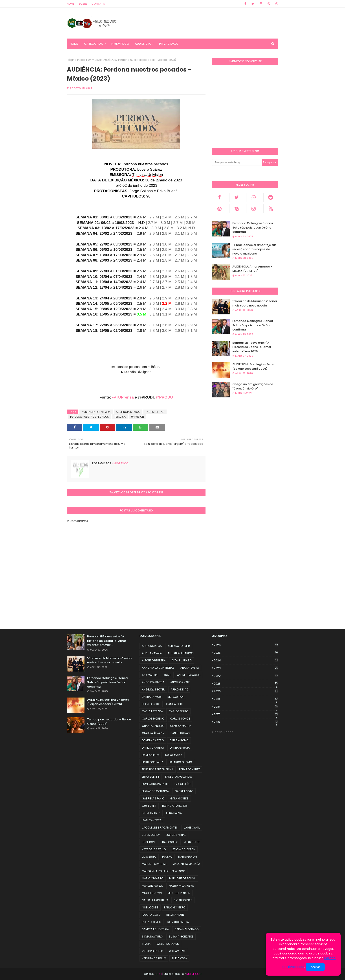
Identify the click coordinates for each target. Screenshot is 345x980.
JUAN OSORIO (169, 842)
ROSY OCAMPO (151, 922)
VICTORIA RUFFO (152, 951)
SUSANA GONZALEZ (181, 937)
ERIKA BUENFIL (151, 777)
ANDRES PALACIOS (189, 675)
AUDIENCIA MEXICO (128, 412)
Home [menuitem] (74, 44)
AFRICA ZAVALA (152, 653)
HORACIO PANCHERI (175, 806)
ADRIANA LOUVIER (179, 646)
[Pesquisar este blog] (237, 162)
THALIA (146, 944)
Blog (158, 974)
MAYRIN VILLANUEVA (181, 886)
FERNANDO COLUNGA (155, 791)
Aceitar (315, 967)
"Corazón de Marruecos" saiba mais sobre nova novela (255, 303)
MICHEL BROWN (152, 893)
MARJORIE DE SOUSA (182, 878)
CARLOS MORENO (153, 719)
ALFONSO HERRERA (154, 660)
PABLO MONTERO (175, 907)
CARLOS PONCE (180, 719)
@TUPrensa (123, 397)
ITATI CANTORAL (152, 820)
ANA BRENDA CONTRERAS (158, 668)
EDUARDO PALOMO (180, 762)
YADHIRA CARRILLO (154, 958)
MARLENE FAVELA (152, 886)
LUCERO (167, 857)
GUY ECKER (149, 806)
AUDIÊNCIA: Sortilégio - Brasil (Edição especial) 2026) (253, 366)
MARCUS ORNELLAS (154, 864)
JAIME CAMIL (192, 828)
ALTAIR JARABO (182, 660)
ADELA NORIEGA (152, 646)
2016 (246, 722)
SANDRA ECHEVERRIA (155, 929)
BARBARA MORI (152, 697)
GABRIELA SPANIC (153, 798)
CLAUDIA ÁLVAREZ (153, 733)
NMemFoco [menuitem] (120, 44)
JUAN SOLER (192, 842)
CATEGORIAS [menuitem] (94, 44)
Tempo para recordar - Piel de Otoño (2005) (109, 722)
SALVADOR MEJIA (178, 922)
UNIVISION (94, 60)
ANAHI (167, 675)
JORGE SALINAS (176, 835)
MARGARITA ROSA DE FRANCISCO (163, 871)
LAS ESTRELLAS (155, 412)
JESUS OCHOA (151, 835)
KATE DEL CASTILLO (154, 849)
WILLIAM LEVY (177, 951)
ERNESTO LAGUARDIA (179, 777)
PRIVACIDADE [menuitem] (169, 44)
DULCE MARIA (174, 755)
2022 (246, 676)
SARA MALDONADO (187, 929)
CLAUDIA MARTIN (181, 726)
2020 (246, 691)
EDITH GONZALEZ (152, 762)
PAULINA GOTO (151, 915)
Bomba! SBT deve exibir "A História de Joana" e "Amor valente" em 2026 (252, 347)
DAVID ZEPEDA (151, 755)
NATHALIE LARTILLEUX (155, 900)
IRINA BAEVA (174, 813)
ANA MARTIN (150, 675)
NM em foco (120, 463)
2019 (246, 699)
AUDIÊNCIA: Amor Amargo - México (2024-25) (252, 269)
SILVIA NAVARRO (152, 937)
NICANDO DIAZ (183, 900)
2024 (246, 660)
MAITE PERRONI (188, 857)
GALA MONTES (179, 798)
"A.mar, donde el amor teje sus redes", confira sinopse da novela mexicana (254, 249)
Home (71, 4)
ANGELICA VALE (180, 682)
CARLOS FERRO (178, 711)
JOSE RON (148, 842)
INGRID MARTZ (151, 813)
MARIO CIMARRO (153, 878)
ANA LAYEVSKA (190, 668)
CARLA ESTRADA (152, 711)
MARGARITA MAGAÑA (186, 864)
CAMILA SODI (174, 704)
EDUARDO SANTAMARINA (158, 769)
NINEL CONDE (150, 907)
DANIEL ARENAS (180, 733)
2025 (246, 653)
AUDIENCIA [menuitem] (143, 44)
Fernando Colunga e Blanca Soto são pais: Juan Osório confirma (253, 227)
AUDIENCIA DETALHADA (96, 412)
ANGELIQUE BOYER (153, 689)
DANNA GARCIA (180, 748)
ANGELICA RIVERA (153, 682)
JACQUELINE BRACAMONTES (160, 828)
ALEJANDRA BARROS (181, 653)
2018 (246, 707)
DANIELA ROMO (179, 740)
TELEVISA (120, 417)
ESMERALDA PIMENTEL (155, 784)
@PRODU (164, 397)
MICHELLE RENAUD (179, 893)
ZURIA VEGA (179, 958)
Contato (98, 4)
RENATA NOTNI (175, 915)
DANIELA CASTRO (153, 740)
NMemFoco (194, 974)
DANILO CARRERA (153, 748)
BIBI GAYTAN (175, 697)
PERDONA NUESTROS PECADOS (90, 417)
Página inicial (76, 60)
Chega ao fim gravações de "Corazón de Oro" (253, 386)
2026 (246, 645)
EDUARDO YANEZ (189, 769)
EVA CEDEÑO (182, 784)
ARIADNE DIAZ (179, 689)
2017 (246, 714)
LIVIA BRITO (149, 857)
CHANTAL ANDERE (153, 726)
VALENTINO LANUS (168, 944)
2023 (246, 668)
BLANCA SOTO (151, 704)
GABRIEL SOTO (184, 791)
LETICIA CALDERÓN (183, 849)
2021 (246, 684)
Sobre (83, 4)
